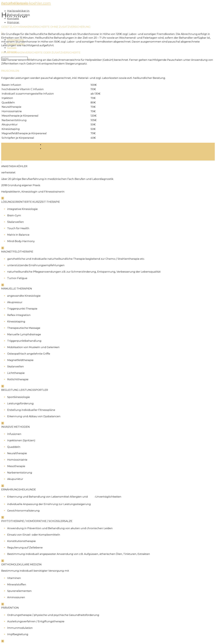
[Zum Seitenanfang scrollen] (2, 162)
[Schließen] (3, 198)
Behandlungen (16, 44)
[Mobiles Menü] (2, 33)
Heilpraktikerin (16, 40)
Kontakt (12, 48)
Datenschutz (109, 145)
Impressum (109, 148)
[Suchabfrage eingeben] (14, 58)
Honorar (12, 52)
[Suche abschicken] (29, 59)
